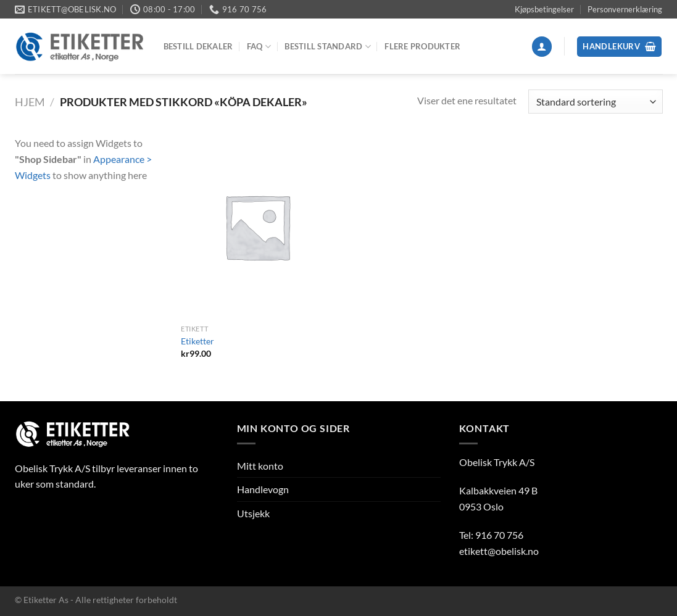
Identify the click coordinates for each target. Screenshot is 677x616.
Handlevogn (263, 489)
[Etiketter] (257, 227)
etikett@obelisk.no (499, 551)
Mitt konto (260, 466)
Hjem (30, 102)
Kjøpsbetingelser (544, 9)
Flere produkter (422, 46)
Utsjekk (253, 513)
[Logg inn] (542, 47)
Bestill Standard (328, 47)
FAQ (259, 47)
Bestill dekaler (198, 46)
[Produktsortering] (595, 102)
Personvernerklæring (625, 9)
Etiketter (197, 341)
